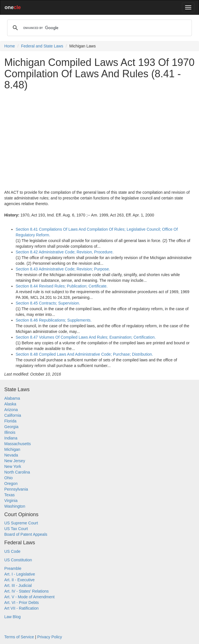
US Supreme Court (21, 523)
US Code (12, 551)
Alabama (12, 398)
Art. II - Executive (20, 580)
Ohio (9, 478)
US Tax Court (16, 529)
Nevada (11, 455)
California (13, 415)
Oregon (11, 483)
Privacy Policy (50, 637)
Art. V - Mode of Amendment (29, 597)
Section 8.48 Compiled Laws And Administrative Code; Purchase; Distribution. (84, 354)
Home (10, 46)
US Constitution (18, 560)
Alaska (10, 404)
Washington (15, 506)
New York (13, 466)
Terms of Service (19, 637)
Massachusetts (18, 444)
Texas (10, 495)
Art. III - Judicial (18, 585)
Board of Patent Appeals (26, 534)
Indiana (11, 438)
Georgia (11, 427)
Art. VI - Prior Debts (21, 603)
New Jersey (15, 461)
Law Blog (13, 617)
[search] (99, 28)
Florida (10, 421)
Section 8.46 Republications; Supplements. (54, 320)
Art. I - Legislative (20, 574)
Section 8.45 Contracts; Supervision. (48, 303)
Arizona (11, 410)
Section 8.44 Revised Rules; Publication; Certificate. (62, 286)
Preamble (13, 568)
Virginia (11, 501)
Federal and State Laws (42, 46)
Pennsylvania (16, 489)
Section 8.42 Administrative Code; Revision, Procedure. (65, 252)
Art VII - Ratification (21, 608)
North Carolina (17, 472)
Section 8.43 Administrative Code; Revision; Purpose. (63, 269)
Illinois (10, 432)
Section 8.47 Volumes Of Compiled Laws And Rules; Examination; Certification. (86, 337)
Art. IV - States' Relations (26, 591)
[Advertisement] (99, 134)
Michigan (12, 449)
